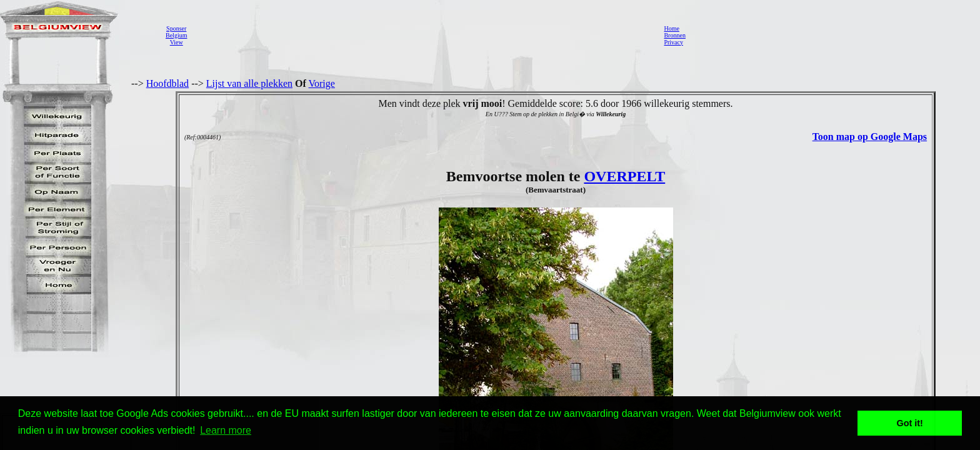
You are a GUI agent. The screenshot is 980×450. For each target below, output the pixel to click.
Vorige (322, 83)
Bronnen (674, 35)
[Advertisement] (422, 35)
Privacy (673, 42)
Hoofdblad (167, 83)
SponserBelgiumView (176, 35)
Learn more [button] (226, 430)
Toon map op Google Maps (870, 137)
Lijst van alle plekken (249, 83)
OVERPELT (624, 176)
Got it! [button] (910, 423)
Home (671, 28)
